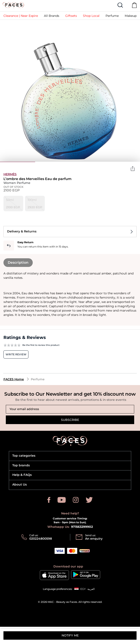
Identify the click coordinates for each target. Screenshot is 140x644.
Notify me (70, 635)
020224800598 (41, 539)
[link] (21, 16)
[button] (71, 16)
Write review (16, 354)
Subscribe (70, 420)
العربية (91, 589)
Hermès (10, 174)
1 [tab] (18, 162)
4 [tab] (123, 162)
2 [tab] (53, 162)
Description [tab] (18, 262)
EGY (83, 589)
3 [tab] (88, 162)
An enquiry (94, 539)
